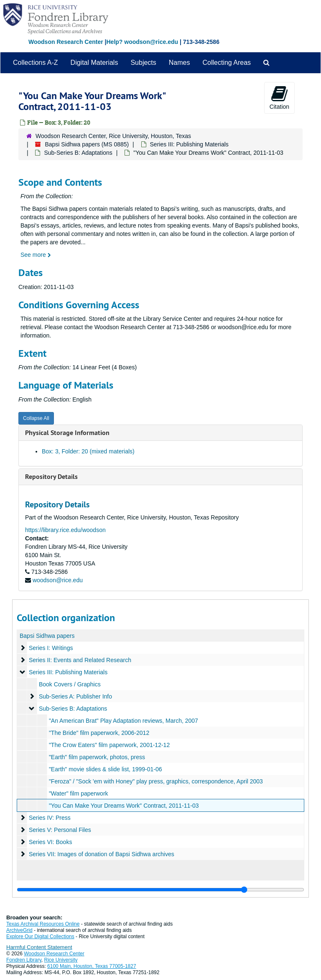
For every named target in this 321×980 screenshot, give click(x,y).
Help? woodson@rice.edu (142, 42)
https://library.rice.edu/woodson (65, 530)
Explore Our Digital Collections (40, 937)
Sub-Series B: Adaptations (78, 153)
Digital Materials (94, 63)
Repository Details (51, 477)
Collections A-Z (36, 63)
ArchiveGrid (19, 930)
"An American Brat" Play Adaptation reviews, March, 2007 (124, 721)
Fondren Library (24, 960)
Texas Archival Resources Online (43, 924)
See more (36, 255)
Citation (279, 97)
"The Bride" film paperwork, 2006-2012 (99, 733)
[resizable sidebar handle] (160, 890)
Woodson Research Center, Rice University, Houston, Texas (113, 136)
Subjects (143, 63)
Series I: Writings (51, 648)
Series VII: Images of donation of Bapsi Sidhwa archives (102, 854)
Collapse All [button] (36, 418)
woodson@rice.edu (58, 580)
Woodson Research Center (66, 42)
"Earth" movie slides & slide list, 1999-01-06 (106, 769)
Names (180, 63)
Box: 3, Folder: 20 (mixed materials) (88, 451)
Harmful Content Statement (39, 947)
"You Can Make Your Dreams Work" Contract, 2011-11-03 (124, 806)
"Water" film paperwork (79, 793)
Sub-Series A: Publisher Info (75, 696)
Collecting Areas (227, 63)
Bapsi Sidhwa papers (47, 636)
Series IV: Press (50, 818)
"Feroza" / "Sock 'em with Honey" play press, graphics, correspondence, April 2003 (156, 781)
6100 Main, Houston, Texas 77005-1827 (92, 966)
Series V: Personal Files (60, 830)
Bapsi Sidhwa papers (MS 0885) (87, 144)
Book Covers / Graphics (70, 684)
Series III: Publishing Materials (189, 144)
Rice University (61, 960)
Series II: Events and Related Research (80, 660)
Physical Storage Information (67, 433)
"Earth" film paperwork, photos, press (97, 757)
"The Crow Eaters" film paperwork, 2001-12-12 (109, 745)
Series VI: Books (51, 842)
